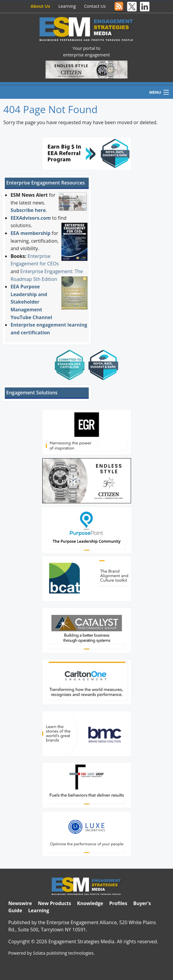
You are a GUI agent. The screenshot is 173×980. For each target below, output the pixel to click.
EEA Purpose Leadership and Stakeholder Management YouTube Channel (31, 302)
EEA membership (30, 233)
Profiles (118, 903)
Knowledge (90, 903)
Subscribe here (28, 210)
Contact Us (95, 6)
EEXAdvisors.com (31, 218)
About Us (40, 6)
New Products (54, 903)
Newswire (20, 903)
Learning (67, 6)
